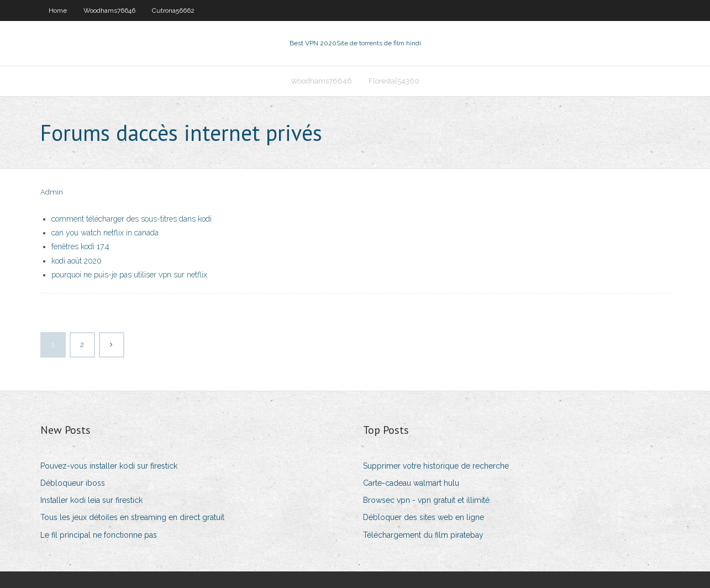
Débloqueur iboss (73, 483)
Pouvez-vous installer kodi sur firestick (109, 466)
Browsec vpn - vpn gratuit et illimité (426, 500)
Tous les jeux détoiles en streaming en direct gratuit (132, 517)
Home (58, 11)
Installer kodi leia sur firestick (91, 500)
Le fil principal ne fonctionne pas (99, 535)
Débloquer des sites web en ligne (424, 517)
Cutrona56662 (173, 11)
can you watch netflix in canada (105, 233)
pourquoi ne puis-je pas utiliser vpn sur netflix (129, 275)
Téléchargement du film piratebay (423, 535)
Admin (52, 192)
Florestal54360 (394, 81)
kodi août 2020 (77, 261)
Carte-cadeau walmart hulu (411, 483)
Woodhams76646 (109, 11)
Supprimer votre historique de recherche (436, 466)
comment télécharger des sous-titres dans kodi (132, 219)
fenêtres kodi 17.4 (80, 246)
